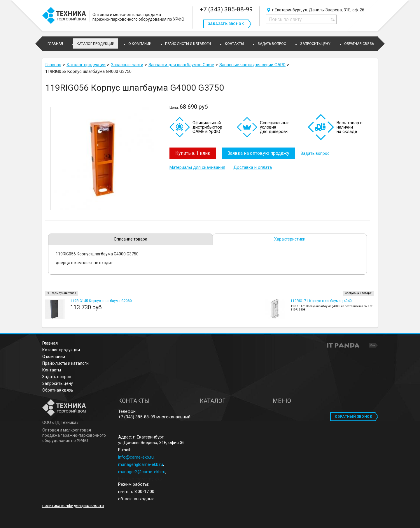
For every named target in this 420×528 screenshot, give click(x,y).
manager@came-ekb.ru (141, 464)
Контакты (52, 370)
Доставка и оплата (253, 167)
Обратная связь (58, 390)
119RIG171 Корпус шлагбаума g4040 (321, 301)
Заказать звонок (226, 24)
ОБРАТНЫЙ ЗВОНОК (353, 417)
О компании (54, 357)
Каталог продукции (96, 44)
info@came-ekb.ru (136, 457)
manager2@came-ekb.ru (142, 472)
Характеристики (290, 239)
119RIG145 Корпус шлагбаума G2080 (101, 301)
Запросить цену (58, 383)
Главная (50, 343)
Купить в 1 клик (193, 153)
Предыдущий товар (63, 293)
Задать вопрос (316, 153)
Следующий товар (357, 293)
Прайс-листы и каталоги (65, 363)
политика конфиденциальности (73, 506)
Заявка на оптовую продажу (259, 153)
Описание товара (131, 239)
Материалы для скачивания (197, 167)
